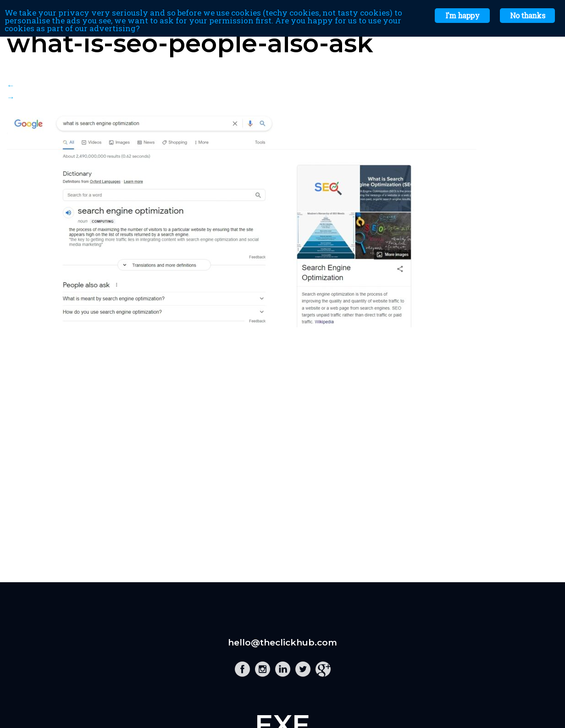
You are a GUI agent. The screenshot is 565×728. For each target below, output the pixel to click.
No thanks (527, 15)
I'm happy (462, 15)
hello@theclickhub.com (282, 643)
